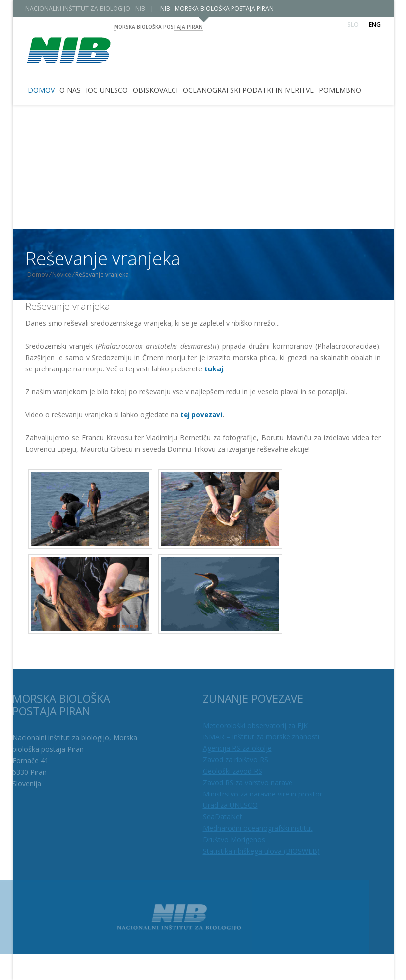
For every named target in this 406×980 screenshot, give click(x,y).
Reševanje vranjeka (68, 306)
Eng (375, 25)
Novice (69, 275)
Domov (45, 275)
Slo (353, 25)
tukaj (214, 369)
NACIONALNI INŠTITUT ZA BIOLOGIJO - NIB (92, 9)
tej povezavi (201, 415)
